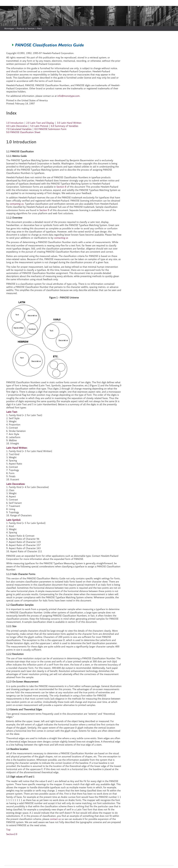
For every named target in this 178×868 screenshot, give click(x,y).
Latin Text (12, 412)
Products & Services (26, 28)
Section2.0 (12, 834)
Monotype (9, 28)
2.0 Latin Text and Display (40, 123)
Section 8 (61, 187)
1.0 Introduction (15, 123)
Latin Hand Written (17, 448)
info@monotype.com (68, 96)
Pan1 (40, 28)
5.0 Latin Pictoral (39, 126)
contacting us (17, 204)
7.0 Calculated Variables (19, 129)
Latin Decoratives (15, 484)
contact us (55, 819)
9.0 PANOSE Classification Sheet (23, 132)
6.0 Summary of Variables (65, 126)
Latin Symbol (13, 520)
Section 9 (44, 210)
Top (8, 830)
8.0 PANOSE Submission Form (50, 129)
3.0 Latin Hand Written (69, 123)
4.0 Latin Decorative (17, 126)
